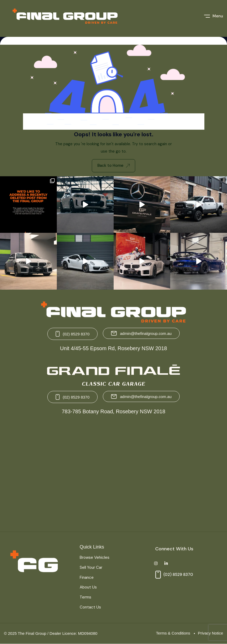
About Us (88, 587)
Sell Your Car (91, 567)
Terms (85, 597)
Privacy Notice (210, 633)
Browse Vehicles (95, 557)
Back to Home (113, 165)
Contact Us (90, 607)
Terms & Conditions (173, 633)
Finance (87, 577)
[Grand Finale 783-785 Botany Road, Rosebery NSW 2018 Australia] (170, 474)
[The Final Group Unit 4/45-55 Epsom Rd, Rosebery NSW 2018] (57, 474)
